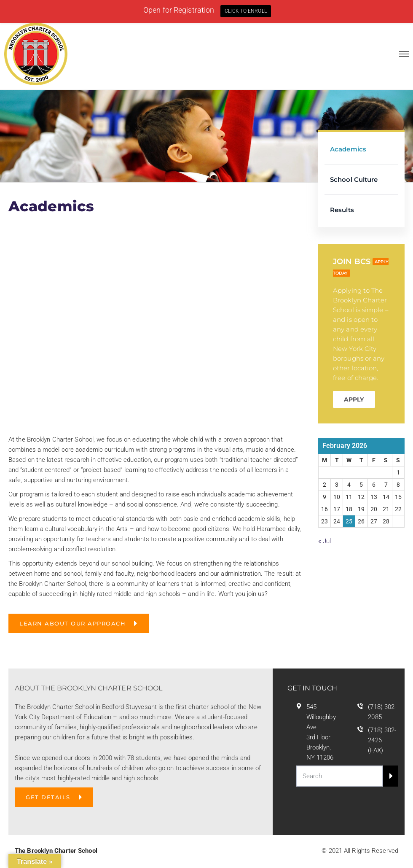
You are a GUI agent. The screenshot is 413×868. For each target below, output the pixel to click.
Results (342, 210)
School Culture (354, 179)
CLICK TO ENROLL (246, 11)
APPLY (354, 399)
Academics (348, 149)
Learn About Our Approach (72, 623)
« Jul (325, 541)
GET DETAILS (48, 797)
